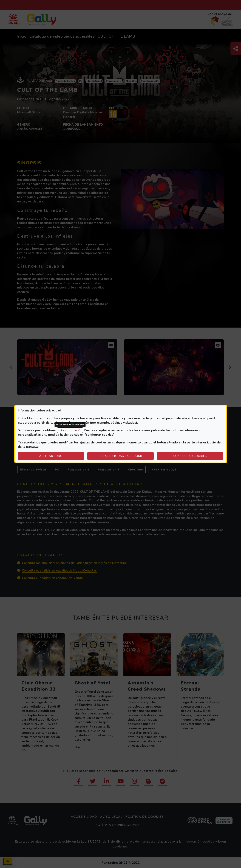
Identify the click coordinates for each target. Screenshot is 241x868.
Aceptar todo (51, 456)
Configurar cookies (198, 456)
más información (70, 430)
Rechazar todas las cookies (121, 456)
